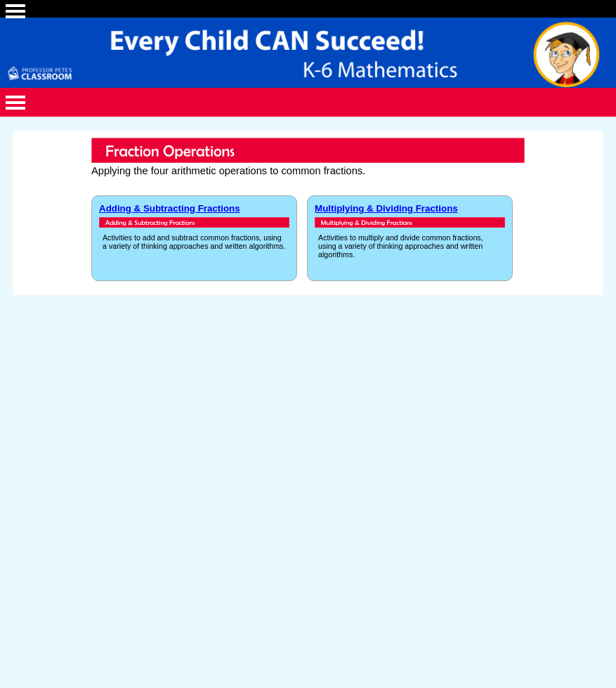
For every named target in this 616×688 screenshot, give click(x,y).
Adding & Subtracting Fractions (170, 208)
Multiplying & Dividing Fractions (386, 208)
